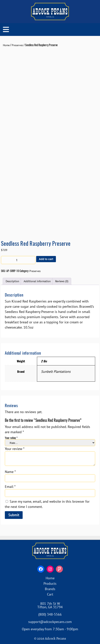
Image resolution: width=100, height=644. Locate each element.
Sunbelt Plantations (56, 372)
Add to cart (46, 259)
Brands (50, 589)
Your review (15, 449)
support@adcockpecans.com (50, 622)
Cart (50, 594)
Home (6, 45)
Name (10, 472)
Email (10, 487)
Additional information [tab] (37, 281)
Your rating (11, 438)
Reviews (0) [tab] (62, 281)
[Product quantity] (18, 260)
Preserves (17, 45)
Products (50, 583)
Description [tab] (12, 281)
